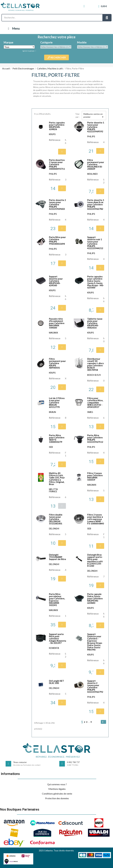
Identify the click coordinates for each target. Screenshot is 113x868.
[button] (62, 152)
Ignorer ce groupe (29, 51)
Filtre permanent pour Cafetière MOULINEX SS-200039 (96, 164)
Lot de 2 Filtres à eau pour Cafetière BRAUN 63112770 (57, 403)
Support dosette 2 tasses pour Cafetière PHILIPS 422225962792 (95, 686)
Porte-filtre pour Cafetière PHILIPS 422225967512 (95, 439)
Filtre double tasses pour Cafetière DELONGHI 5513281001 (56, 519)
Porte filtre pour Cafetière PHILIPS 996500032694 (57, 240)
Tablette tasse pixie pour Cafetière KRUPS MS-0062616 (95, 323)
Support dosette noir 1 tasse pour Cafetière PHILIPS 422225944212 (95, 243)
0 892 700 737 (73, 762)
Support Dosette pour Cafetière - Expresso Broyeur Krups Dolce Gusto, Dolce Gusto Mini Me (95, 642)
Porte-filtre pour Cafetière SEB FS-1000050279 (57, 439)
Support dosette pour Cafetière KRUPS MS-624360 (56, 281)
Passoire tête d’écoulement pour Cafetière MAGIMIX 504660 (57, 323)
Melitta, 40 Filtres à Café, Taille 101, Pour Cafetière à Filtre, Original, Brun (57, 479)
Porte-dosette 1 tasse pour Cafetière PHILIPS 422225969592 (96, 127)
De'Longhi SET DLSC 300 (56, 682)
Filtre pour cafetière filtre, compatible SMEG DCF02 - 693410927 (95, 403)
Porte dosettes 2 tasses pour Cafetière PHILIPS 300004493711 (57, 164)
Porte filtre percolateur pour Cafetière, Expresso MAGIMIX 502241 (57, 600)
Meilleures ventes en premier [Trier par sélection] (94, 116)
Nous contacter (20, 762)
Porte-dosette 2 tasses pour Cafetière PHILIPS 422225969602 (57, 204)
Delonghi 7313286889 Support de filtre (58, 557)
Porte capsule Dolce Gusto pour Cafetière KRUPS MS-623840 (95, 598)
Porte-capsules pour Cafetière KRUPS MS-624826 (57, 126)
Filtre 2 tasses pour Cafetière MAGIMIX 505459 (95, 476)
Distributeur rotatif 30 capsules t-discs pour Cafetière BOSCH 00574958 (95, 364)
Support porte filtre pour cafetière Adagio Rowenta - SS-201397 (58, 639)
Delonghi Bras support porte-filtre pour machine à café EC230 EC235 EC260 (95, 560)
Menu (13, 28)
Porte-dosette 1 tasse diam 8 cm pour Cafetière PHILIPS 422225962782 (96, 204)
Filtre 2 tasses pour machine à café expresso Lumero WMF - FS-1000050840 (96, 519)
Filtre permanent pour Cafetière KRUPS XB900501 (57, 363)
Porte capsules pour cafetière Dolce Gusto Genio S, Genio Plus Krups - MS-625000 (96, 282)
